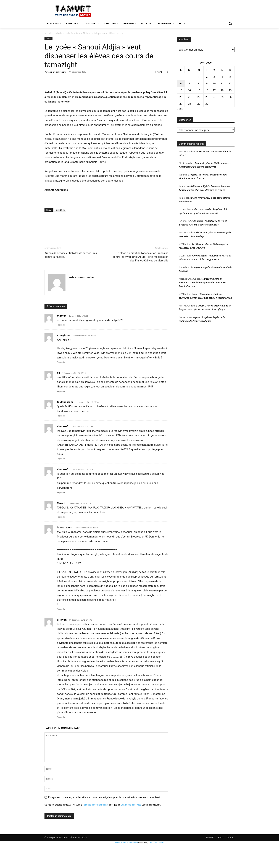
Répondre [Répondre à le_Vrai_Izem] (61, 633)
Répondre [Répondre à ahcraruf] (61, 482)
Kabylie (58, 33)
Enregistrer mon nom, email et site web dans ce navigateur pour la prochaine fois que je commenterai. (104, 821)
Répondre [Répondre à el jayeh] (61, 741)
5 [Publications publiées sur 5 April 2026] (230, 77)
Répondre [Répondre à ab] (61, 415)
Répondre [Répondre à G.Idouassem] (61, 439)
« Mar (180, 109)
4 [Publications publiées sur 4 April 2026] (222, 77)
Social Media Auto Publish (127, 866)
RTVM (221, 861)
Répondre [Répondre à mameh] (61, 348)
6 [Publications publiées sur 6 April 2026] (181, 83)
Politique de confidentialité (95, 828)
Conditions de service (131, 828)
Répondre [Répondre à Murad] (61, 540)
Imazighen (60, 233)
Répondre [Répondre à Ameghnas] (61, 386)
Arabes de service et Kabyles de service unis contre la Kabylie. (71, 278)
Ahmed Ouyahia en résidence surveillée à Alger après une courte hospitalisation (203, 282)
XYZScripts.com (157, 866)
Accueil (48, 33)
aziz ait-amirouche (57, 72)
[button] (230, 23)
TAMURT (210, 861)
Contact (231, 861)
